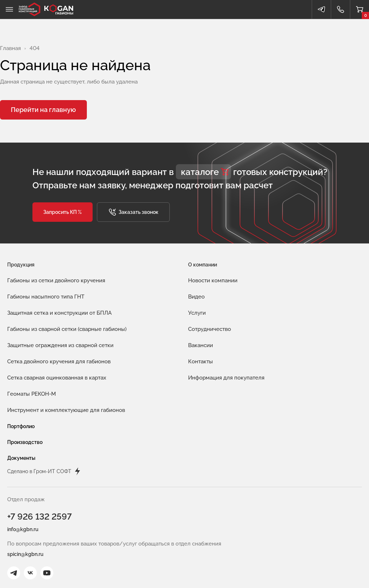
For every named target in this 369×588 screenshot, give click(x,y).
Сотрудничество (210, 329)
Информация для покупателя (226, 378)
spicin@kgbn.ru (25, 554)
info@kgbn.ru (23, 529)
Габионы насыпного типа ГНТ (46, 297)
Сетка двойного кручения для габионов (59, 362)
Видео (196, 297)
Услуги (197, 313)
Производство (25, 442)
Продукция (21, 265)
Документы (21, 458)
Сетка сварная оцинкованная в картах (57, 378)
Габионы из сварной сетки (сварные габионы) (67, 329)
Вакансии (201, 345)
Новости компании (213, 280)
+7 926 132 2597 (39, 517)
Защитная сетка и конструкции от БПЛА (59, 313)
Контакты (201, 362)
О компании (203, 265)
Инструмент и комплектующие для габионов (66, 410)
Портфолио (21, 426)
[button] (63, 212)
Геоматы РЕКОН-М (32, 394)
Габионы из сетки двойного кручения (56, 280)
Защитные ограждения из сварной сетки (60, 345)
